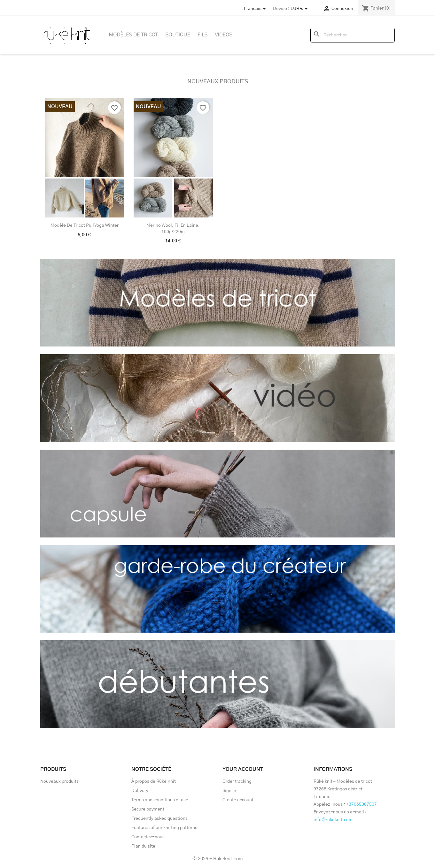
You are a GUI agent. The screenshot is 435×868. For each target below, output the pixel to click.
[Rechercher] (353, 35)
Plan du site (143, 846)
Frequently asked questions (159, 819)
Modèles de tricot (134, 35)
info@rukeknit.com (333, 820)
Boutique (178, 35)
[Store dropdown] (256, 9)
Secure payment (148, 809)
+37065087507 (361, 804)
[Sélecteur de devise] (300, 9)
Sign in (229, 791)
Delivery (140, 791)
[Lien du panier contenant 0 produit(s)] (376, 8)
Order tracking (237, 781)
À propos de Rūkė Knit (154, 781)
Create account (238, 800)
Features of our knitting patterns (164, 828)
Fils (202, 35)
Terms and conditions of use (160, 800)
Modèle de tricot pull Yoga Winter (85, 225)
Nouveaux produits (218, 82)
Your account (243, 769)
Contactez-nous (148, 837)
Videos (223, 35)
